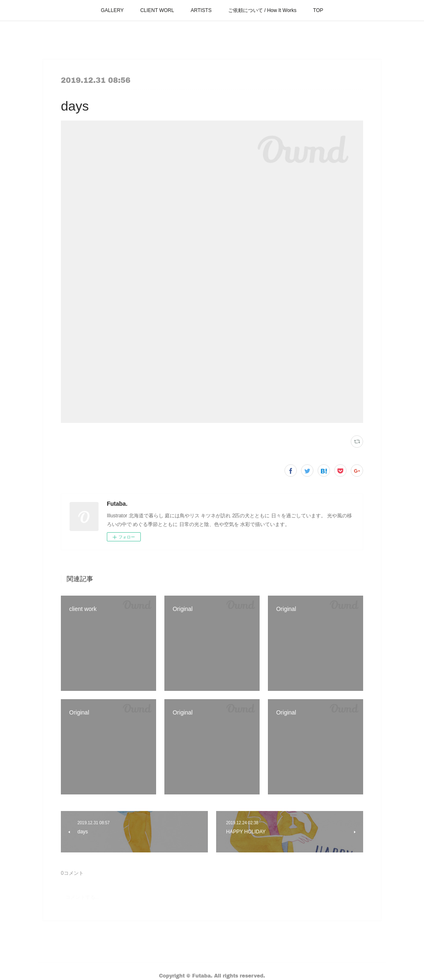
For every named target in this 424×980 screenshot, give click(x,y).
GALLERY (112, 10)
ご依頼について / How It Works (262, 10)
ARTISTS (201, 10)
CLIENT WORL (157, 10)
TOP (318, 10)
